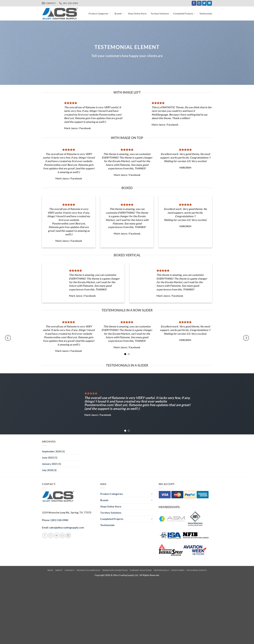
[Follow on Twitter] (204, 3)
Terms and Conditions (115, 570)
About (59, 570)
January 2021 (50, 464)
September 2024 (52, 451)
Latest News (178, 570)
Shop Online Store (137, 13)
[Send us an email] (62, 535)
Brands (119, 13)
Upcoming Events (196, 570)
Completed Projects (184, 13)
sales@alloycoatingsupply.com (67, 527)
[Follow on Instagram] (199, 3)
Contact (70, 570)
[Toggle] (152, 494)
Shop (50, 570)
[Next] (246, 338)
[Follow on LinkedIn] (209, 3)
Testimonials (206, 13)
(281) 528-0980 (59, 520)
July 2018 (47, 470)
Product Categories (99, 13)
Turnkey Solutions (160, 13)
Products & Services (88, 570)
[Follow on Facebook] (194, 3)
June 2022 (48, 457)
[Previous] (8, 338)
